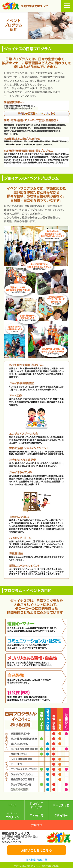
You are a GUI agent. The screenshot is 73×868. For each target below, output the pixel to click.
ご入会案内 (36, 815)
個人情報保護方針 (36, 860)
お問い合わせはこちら (36, 850)
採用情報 (37, 825)
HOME (12, 805)
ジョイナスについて (36, 805)
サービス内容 (61, 805)
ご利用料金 (61, 815)
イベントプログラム (12, 815)
